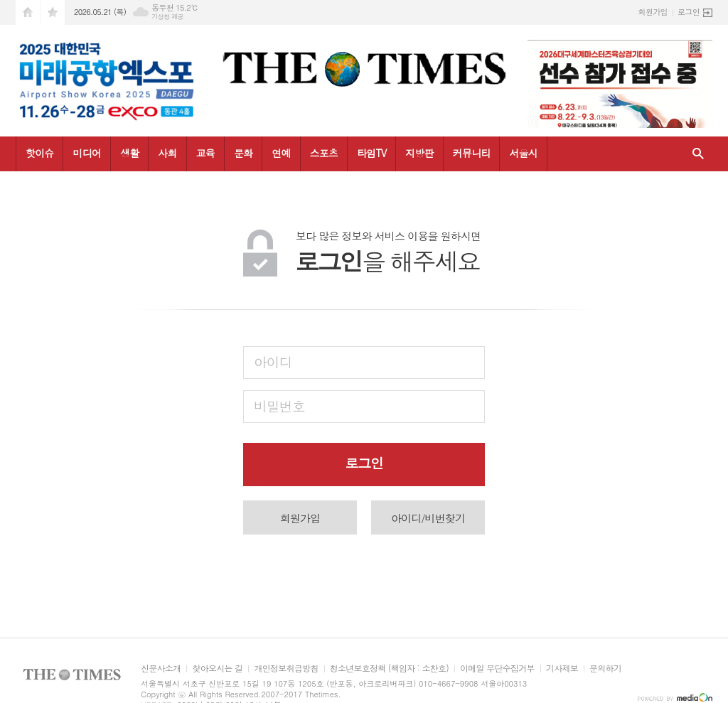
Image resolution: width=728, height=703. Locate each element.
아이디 (273, 361)
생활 (129, 153)
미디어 (86, 153)
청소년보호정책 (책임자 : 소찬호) (389, 669)
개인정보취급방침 (286, 669)
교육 (205, 153)
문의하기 (605, 669)
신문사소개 (161, 669)
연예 (281, 153)
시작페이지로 (28, 12)
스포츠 (324, 153)
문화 (243, 153)
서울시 (523, 153)
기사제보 (562, 669)
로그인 (689, 12)
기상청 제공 (167, 17)
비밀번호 (279, 406)
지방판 (419, 153)
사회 (167, 153)
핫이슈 (39, 153)
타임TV (371, 153)
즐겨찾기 (53, 12)
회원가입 (653, 12)
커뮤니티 (472, 153)
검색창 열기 (698, 154)
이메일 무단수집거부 (497, 669)
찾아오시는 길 (217, 669)
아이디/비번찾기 (428, 518)
